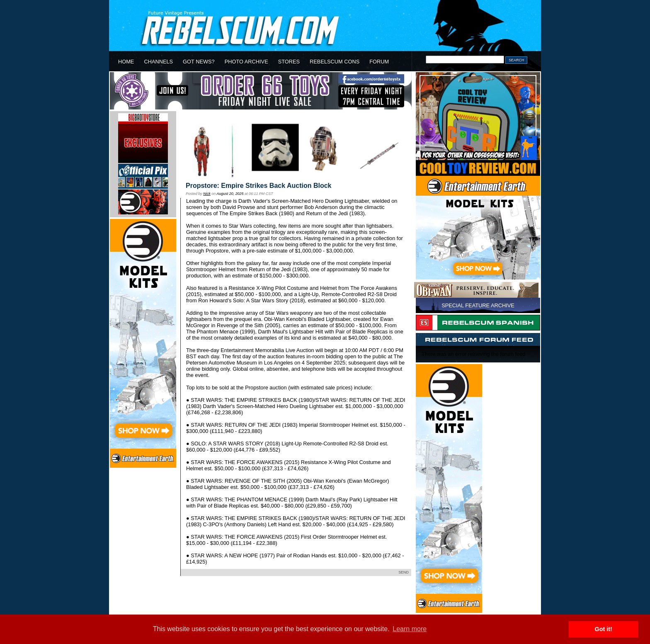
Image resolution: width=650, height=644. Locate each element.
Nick (207, 194)
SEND (404, 572)
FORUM (379, 62)
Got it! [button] (604, 629)
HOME (126, 62)
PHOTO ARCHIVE (246, 62)
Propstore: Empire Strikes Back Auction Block (259, 186)
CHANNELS (158, 62)
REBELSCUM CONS (335, 62)
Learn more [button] (410, 629)
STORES (289, 62)
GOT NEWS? (199, 62)
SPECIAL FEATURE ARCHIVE (478, 305)
